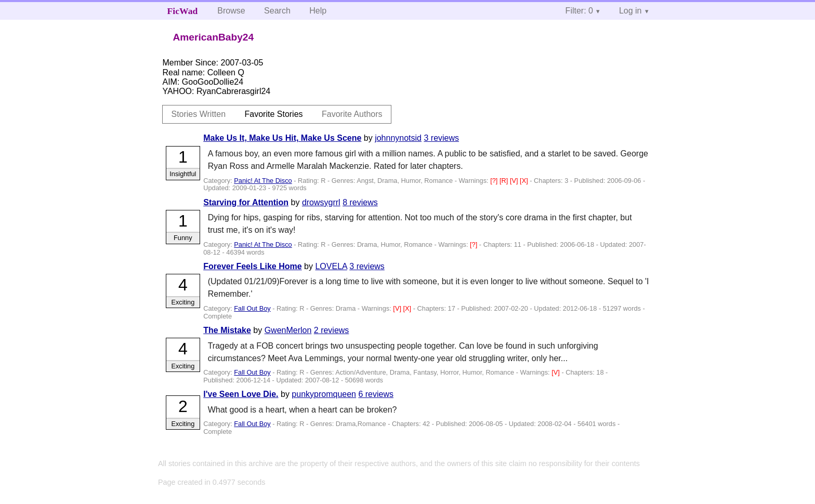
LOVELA (331, 266)
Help (318, 11)
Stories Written (198, 114)
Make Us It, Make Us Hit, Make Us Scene (282, 138)
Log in (630, 11)
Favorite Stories (274, 114)
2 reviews (332, 330)
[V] (515, 181)
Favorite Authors (352, 114)
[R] (505, 181)
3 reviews (441, 138)
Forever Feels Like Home (252, 266)
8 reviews (360, 202)
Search (277, 11)
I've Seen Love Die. (241, 394)
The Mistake (227, 330)
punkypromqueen (324, 394)
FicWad (183, 11)
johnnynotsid (398, 138)
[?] (495, 181)
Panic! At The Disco (263, 181)
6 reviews (376, 394)
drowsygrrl (321, 202)
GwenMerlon (288, 330)
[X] (525, 181)
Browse (231, 11)
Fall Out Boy (252, 308)
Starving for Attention (246, 202)
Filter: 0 (579, 11)
